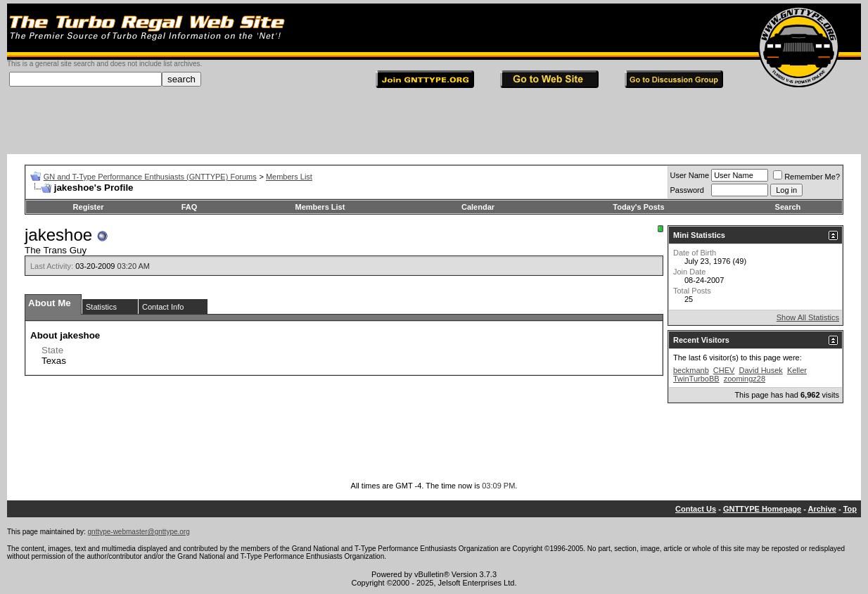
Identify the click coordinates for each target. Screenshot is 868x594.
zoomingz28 (745, 379)
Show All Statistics (808, 317)
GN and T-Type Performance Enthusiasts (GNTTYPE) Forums (150, 177)
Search (788, 207)
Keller (797, 370)
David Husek (760, 370)
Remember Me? (806, 177)
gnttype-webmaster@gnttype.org (139, 532)
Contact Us (696, 509)
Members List (289, 177)
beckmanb (691, 370)
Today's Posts (638, 207)
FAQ (190, 207)
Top (850, 509)
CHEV (724, 370)
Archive (822, 509)
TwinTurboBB (696, 379)
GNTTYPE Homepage (762, 509)
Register (89, 207)
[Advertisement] (434, 122)
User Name (690, 175)
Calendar (478, 207)
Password (687, 190)
